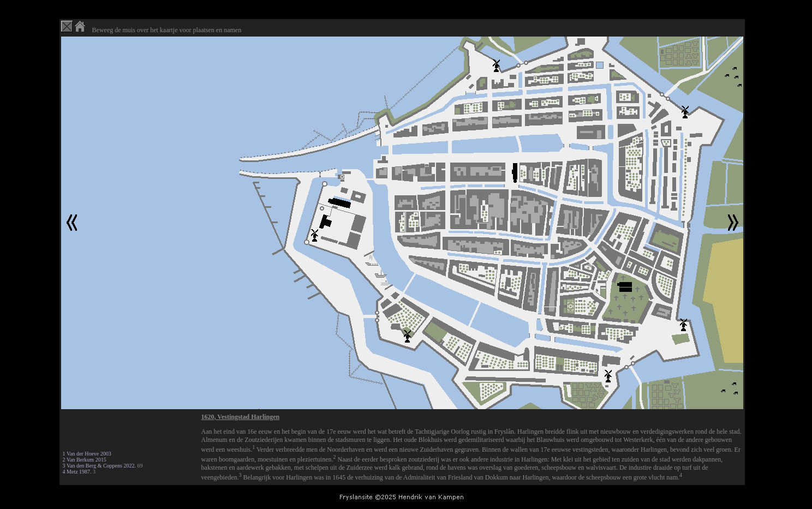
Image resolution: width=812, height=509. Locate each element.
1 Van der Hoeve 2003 (87, 454)
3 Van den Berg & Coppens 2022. (99, 466)
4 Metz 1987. (77, 472)
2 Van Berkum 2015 (85, 460)
